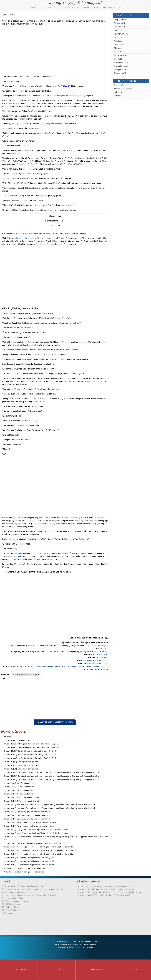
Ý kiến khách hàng (12, 904)
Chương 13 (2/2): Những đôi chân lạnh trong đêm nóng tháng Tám (31, 744)
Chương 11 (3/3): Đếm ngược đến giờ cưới (21, 762)
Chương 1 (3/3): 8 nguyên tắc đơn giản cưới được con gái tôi (29, 858)
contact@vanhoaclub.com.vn (96, 660)
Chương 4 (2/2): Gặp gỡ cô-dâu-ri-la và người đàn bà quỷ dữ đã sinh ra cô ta (36, 830)
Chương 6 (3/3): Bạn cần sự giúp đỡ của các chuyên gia (27, 812)
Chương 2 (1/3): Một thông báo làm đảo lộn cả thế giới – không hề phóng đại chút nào (40, 854)
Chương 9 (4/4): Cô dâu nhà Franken (19, 783)
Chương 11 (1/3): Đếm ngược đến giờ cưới (21, 769)
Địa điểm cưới (120, 27)
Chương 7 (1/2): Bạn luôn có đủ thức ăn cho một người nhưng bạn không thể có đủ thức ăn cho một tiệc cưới (49, 808)
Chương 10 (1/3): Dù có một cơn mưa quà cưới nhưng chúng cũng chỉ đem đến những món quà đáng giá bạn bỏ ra (51, 780)
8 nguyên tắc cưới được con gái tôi (74, 7)
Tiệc (15, 666)
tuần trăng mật (21, 238)
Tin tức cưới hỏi (121, 55)
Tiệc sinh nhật (91, 669)
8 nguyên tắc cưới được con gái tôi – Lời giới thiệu (25, 868)
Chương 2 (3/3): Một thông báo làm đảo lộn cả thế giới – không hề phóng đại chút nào (40, 847)
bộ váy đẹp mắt (81, 521)
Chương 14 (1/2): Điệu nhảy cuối (17, 740)
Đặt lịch (132, 970)
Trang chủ (34, 7)
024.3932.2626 (102, 655)
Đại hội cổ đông (36, 666)
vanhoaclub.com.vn (21, 901)
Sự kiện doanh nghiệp (73, 666)
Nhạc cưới (118, 45)
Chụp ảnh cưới (120, 20)
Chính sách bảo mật (13, 910)
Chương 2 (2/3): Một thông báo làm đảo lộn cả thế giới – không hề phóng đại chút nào (40, 850)
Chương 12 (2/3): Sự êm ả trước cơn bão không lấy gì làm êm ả (30, 755)
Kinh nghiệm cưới (121, 34)
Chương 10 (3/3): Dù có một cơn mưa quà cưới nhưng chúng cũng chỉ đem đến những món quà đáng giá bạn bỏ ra (51, 772)
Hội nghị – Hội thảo (53, 666)
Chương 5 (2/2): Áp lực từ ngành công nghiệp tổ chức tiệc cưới (30, 822)
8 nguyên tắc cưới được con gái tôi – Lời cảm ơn (24, 872)
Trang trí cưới (120, 73)
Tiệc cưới (23, 666)
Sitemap (8, 913)
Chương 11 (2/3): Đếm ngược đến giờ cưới (21, 765)
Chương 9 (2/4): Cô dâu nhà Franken (19, 790)
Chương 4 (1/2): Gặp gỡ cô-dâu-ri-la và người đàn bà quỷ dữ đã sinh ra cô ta (36, 833)
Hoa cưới (118, 30)
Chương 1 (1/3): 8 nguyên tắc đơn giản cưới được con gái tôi (29, 865)
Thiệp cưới (119, 48)
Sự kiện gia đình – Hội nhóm (96, 666)
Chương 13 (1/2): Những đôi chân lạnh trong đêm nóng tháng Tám (31, 747)
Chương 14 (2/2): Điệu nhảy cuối (108, 7)
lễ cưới (66, 86)
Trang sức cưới (120, 70)
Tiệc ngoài (104, 669)
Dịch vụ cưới (119, 23)
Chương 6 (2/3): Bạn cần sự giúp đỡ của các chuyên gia (27, 815)
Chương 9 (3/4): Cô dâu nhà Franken (19, 787)
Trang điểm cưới (121, 62)
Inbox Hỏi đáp (94, 970)
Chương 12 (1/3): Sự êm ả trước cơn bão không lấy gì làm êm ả (30, 758)
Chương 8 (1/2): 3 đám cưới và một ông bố (21, 801)
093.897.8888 (102, 657)
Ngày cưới (118, 37)
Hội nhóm (118, 92)
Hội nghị (117, 96)
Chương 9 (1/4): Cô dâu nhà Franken (19, 794)
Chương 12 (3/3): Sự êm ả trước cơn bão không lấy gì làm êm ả (30, 751)
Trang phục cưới (121, 66)
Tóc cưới (118, 59)
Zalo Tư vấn (19, 970)
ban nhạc (31, 521)
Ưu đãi (57, 970)
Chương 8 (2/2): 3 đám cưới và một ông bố (21, 797)
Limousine (17, 556)
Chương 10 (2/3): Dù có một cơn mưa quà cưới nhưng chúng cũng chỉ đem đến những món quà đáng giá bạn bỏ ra (51, 776)
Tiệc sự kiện (119, 85)
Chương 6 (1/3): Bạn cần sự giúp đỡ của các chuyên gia (27, 819)
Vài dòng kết (9, 737)
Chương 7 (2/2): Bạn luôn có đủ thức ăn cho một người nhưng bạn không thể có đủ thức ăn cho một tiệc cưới (49, 805)
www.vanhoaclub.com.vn (98, 663)
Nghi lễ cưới (119, 41)
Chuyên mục (49, 7)
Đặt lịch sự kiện (11, 907)
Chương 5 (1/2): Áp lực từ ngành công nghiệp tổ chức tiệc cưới (30, 826)
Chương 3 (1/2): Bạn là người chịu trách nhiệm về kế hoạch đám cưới (32, 843)
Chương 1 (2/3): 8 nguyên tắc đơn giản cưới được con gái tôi (29, 861)
